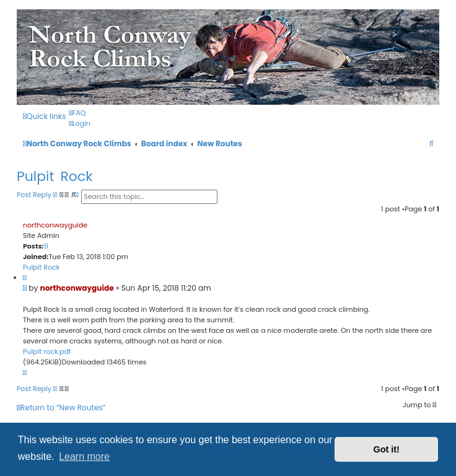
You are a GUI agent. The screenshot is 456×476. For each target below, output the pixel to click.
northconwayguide (55, 225)
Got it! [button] (387, 449)
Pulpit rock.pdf (47, 351)
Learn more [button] (84, 456)
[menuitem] (77, 113)
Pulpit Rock (55, 176)
